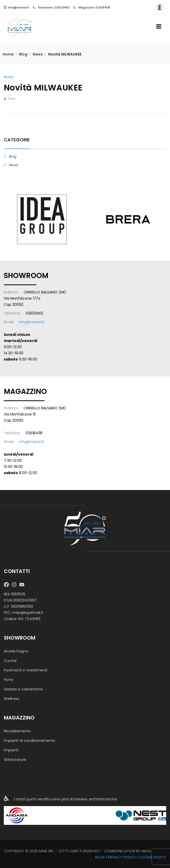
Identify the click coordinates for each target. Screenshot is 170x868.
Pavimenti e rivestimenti (26, 670)
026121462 (34, 313)
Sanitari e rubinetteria (23, 689)
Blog (23, 54)
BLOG (100, 857)
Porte (9, 680)
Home (8, 54)
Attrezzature (15, 760)
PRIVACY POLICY (122, 857)
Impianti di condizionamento (30, 741)
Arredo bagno (16, 651)
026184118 (34, 433)
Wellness (12, 699)
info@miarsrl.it (17, 7)
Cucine (10, 661)
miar (11, 99)
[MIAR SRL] (85, 528)
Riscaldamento (17, 731)
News (38, 54)
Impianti (11, 750)
